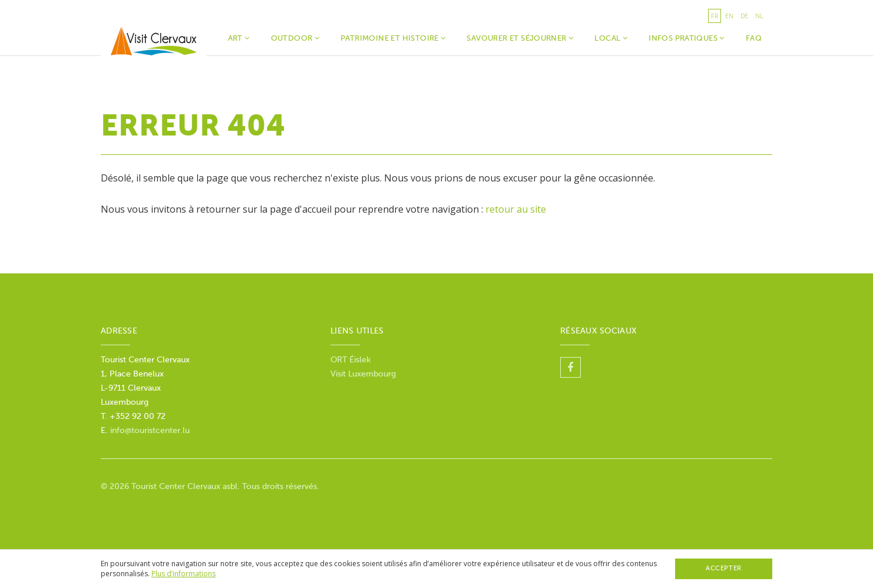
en (729, 16)
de (744, 16)
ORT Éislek (350, 360)
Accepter (723, 568)
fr (715, 16)
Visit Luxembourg (363, 374)
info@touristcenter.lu (150, 430)
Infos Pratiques (687, 38)
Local (611, 38)
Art (239, 38)
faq (754, 38)
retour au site (516, 209)
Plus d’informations (183, 574)
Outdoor (295, 38)
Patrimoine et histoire (393, 38)
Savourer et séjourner (520, 38)
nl (759, 16)
